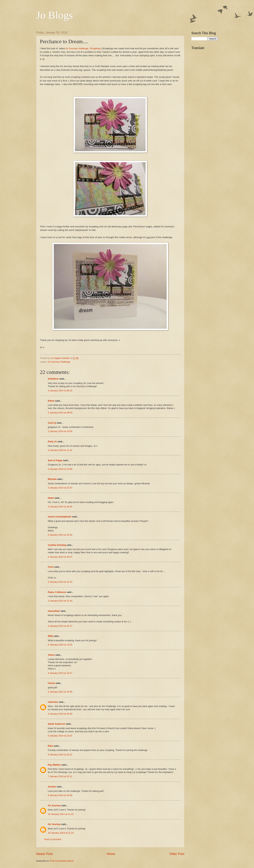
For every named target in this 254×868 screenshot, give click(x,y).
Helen (51, 498)
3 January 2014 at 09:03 (60, 413)
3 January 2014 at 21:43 (60, 601)
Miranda (52, 479)
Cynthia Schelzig (57, 545)
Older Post (177, 854)
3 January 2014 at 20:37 (60, 557)
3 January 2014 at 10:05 (60, 431)
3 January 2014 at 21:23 (60, 582)
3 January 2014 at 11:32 (60, 450)
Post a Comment (53, 839)
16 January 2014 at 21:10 (61, 814)
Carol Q (52, 423)
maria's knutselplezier (60, 517)
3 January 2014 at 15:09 (60, 469)
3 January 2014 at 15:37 (60, 488)
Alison (51, 655)
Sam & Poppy (55, 460)
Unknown (53, 702)
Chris (51, 567)
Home (111, 854)
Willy (50, 636)
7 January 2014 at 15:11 (60, 776)
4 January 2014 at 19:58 (60, 692)
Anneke (52, 787)
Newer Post (44, 854)
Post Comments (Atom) (62, 861)
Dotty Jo (52, 441)
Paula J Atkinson (57, 592)
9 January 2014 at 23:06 (60, 795)
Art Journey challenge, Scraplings (83, 48)
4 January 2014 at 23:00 (60, 714)
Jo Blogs (55, 15)
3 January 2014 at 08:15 (60, 391)
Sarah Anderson (57, 724)
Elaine (51, 401)
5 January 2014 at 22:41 (60, 736)
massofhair (54, 611)
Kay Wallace (54, 765)
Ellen (51, 746)
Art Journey (54, 805)
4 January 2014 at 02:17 (60, 626)
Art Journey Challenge (59, 362)
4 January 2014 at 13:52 (60, 645)
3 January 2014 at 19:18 (60, 535)
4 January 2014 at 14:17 (60, 673)
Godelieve (53, 379)
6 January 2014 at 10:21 (60, 755)
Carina (51, 683)
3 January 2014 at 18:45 (60, 507)
